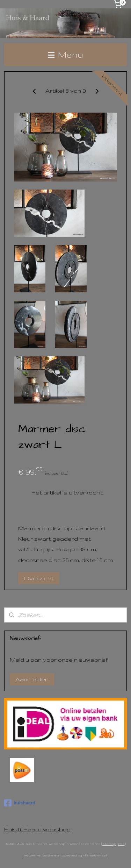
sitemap (109, 844)
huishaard (20, 803)
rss (121, 844)
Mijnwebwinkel (95, 855)
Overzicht (39, 578)
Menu (66, 55)
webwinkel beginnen (42, 855)
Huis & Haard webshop (37, 829)
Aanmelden (32, 679)
